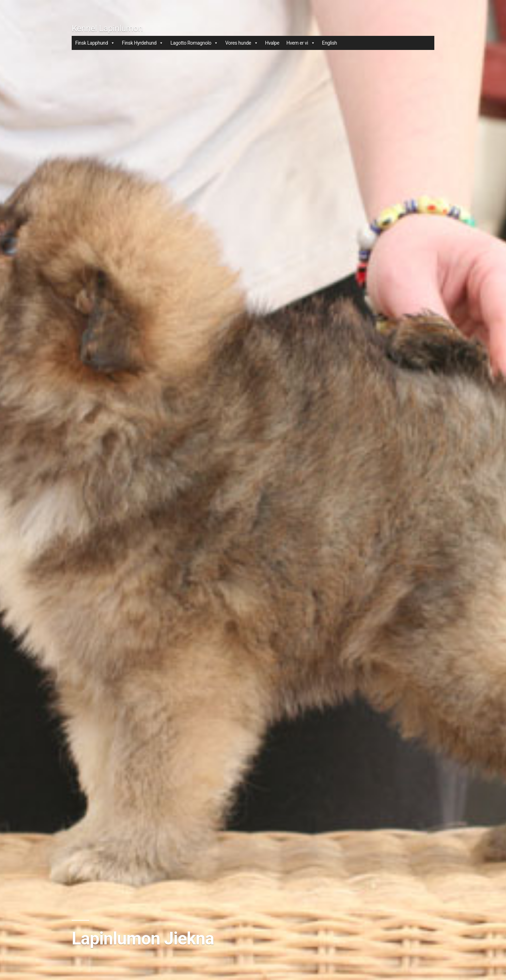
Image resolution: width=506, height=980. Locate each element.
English (329, 43)
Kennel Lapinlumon (107, 28)
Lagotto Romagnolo (194, 43)
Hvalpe (272, 43)
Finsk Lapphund (95, 43)
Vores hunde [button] (242, 43)
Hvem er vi (301, 43)
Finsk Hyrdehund (143, 43)
